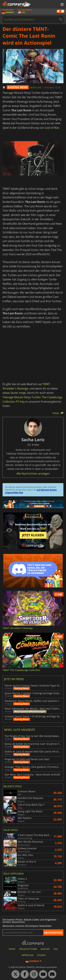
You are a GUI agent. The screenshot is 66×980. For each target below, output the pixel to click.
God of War (52, 128)
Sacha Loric (36, 87)
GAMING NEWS (18, 87)
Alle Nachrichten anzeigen (33, 474)
